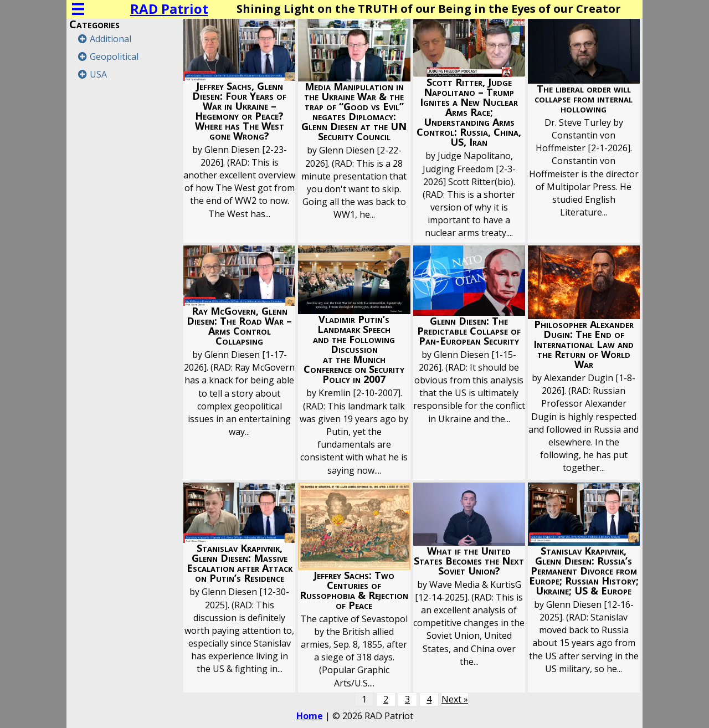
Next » (455, 699)
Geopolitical (114, 57)
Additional (111, 39)
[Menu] (78, 9)
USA (98, 74)
